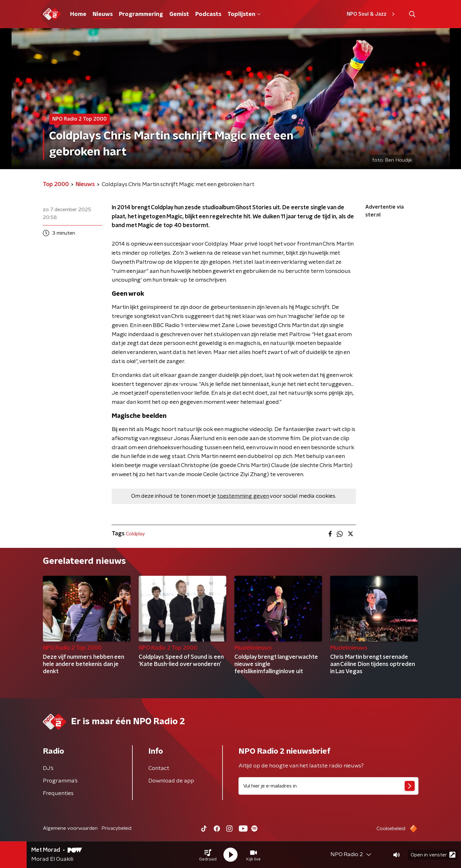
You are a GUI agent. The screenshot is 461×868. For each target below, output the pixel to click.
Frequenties (58, 793)
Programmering (141, 14)
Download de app (171, 781)
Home (78, 14)
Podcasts (208, 14)
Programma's (60, 781)
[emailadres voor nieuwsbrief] (328, 786)
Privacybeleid (116, 828)
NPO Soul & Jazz (372, 14)
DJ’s (48, 768)
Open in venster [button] (433, 855)
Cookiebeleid (391, 829)
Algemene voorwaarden (70, 828)
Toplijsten (244, 14)
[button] (208, 855)
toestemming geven (243, 496)
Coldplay (135, 534)
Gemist (179, 14)
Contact (159, 768)
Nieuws (103, 14)
